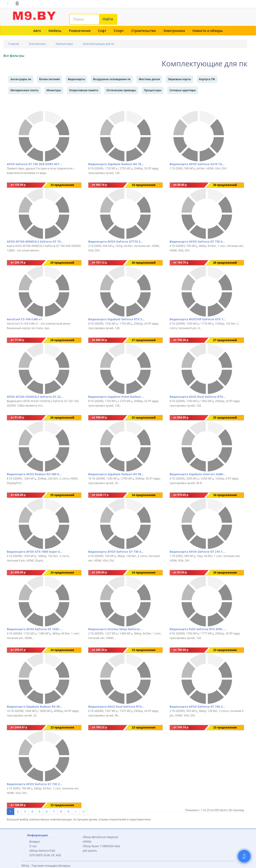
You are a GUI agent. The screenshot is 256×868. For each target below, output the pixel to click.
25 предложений (144, 418)
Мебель (55, 31)
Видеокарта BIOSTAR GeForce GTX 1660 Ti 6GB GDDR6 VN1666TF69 (198, 319)
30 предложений (225, 185)
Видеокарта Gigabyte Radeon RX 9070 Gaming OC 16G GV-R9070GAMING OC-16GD (117, 474)
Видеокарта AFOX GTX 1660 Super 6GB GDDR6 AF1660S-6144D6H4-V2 (35, 552)
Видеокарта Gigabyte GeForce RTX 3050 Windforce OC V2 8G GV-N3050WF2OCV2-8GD (117, 319)
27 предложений (144, 340)
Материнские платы (24, 90)
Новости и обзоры (208, 31)
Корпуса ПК (207, 79)
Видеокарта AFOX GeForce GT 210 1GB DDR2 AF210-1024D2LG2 (198, 552)
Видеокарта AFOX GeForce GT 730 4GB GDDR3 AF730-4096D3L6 (198, 241)
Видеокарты (76, 79)
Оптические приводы (121, 90)
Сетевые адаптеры (183, 90)
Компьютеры (65, 44)
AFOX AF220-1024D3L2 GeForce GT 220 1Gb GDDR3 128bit (35, 397)
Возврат (35, 842)
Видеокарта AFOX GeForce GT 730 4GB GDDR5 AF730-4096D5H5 (117, 552)
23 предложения (144, 650)
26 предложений (62, 418)
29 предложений (62, 263)
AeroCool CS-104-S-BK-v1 (24, 319)
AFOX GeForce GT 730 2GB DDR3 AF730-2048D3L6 (35, 164)
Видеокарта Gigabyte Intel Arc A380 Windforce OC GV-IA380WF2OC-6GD (198, 474)
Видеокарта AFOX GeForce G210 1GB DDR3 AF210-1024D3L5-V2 (198, 164)
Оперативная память (84, 90)
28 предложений (144, 263)
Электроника (174, 31)
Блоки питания (50, 79)
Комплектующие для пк (98, 44)
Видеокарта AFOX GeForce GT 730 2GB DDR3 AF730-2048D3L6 (35, 784)
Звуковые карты (179, 79)
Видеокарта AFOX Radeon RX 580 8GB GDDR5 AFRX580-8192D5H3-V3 (35, 474)
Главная (14, 44)
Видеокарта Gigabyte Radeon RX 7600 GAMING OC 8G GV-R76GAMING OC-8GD (117, 164)
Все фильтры (14, 56)
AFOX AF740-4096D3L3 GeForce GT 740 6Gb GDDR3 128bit (35, 241)
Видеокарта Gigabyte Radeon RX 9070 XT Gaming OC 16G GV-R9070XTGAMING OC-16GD (35, 706)
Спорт (119, 31)
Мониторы (54, 90)
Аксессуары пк (21, 79)
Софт (102, 31)
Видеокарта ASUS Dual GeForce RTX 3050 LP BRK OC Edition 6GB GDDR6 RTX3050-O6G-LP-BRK (117, 706)
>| (84, 811)
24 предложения (144, 495)
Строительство (144, 31)
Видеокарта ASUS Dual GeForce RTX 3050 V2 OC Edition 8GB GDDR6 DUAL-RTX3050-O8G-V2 (198, 397)
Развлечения (80, 31)
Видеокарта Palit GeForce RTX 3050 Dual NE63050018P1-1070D (198, 629)
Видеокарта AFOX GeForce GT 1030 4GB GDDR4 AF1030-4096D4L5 (35, 629)
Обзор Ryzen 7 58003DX (98, 846)
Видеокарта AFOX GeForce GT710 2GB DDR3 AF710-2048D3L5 (117, 241)
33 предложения (62, 185)
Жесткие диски (149, 79)
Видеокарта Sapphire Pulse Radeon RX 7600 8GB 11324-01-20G (117, 397)
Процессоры (153, 90)
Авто (37, 31)
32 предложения (144, 185)
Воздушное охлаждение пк (112, 79)
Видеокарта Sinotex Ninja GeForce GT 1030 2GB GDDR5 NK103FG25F (117, 629)
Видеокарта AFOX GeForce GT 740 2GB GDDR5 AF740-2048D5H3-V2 (198, 706)
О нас (33, 846)
